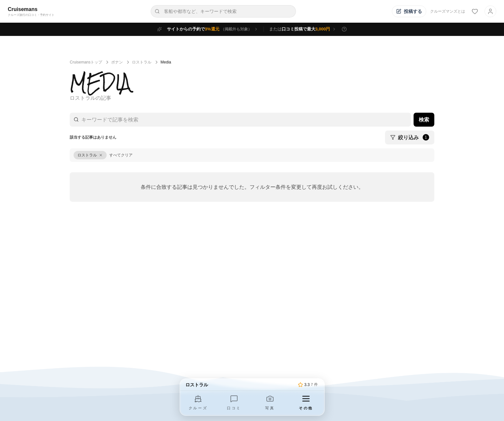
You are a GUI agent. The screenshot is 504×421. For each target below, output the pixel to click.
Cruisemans (23, 9)
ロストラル (142, 62)
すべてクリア (121, 155)
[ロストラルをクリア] (90, 155)
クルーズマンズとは (448, 11)
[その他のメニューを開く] (306, 403)
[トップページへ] (240, 385)
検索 (424, 120)
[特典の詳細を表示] (344, 29)
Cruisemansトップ (86, 62)
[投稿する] (409, 11)
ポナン (117, 62)
